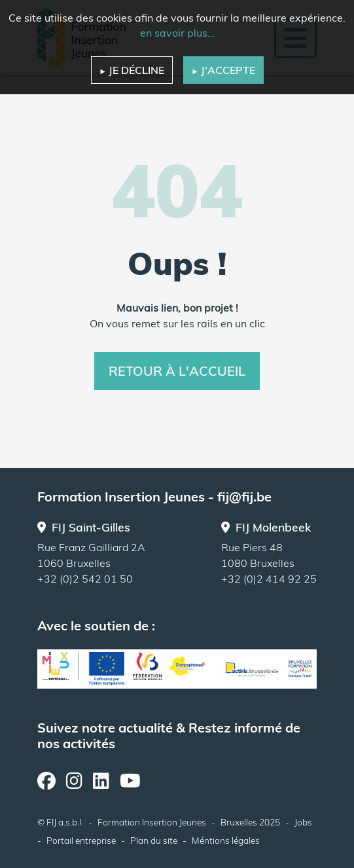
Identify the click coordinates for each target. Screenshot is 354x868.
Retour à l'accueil (177, 371)
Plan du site (154, 840)
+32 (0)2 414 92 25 (269, 579)
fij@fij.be (244, 497)
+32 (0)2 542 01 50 (85, 579)
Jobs (303, 822)
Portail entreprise (81, 840)
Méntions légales (226, 840)
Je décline (132, 70)
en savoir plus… (177, 33)
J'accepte (223, 70)
